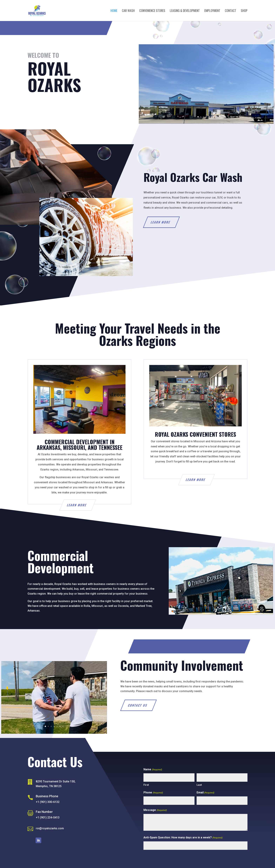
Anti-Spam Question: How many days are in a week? (183, 838)
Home (114, 11)
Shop (244, 11)
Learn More (172, 222)
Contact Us (43, 106)
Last (199, 785)
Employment (212, 11)
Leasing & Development (185, 11)
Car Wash (128, 11)
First (146, 785)
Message (155, 810)
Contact (231, 11)
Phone (153, 793)
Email (205, 793)
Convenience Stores (152, 11)
